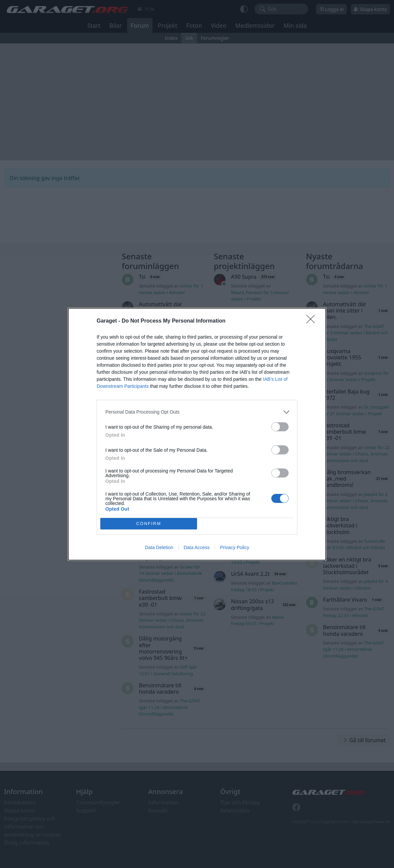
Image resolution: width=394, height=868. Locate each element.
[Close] (313, 321)
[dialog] (197, 434)
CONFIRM (149, 524)
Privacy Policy (235, 547)
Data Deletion (159, 547)
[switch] (280, 427)
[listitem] (197, 412)
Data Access (197, 547)
